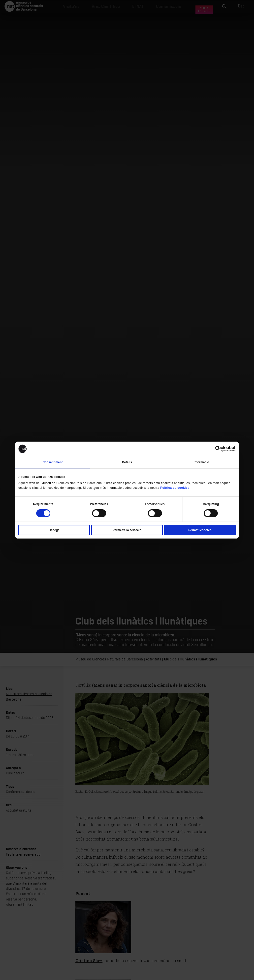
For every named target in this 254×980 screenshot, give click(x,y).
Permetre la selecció (127, 530)
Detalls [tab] (127, 462)
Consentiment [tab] (52, 462)
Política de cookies (175, 488)
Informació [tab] (201, 462)
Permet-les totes (200, 530)
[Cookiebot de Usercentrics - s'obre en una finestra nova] (214, 449)
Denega (54, 530)
